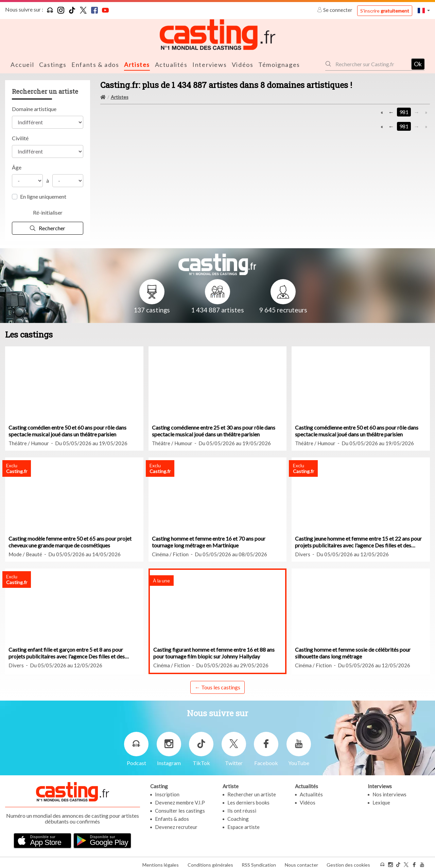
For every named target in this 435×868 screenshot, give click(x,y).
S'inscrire (385, 11)
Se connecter (335, 10)
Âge (17, 167)
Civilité (20, 137)
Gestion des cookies (348, 861)
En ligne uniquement (43, 196)
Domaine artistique (34, 108)
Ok (418, 64)
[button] (424, 10)
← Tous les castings (217, 686)
